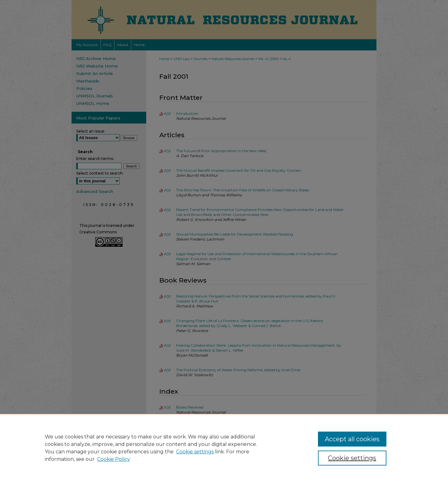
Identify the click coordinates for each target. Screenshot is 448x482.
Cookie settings (195, 452)
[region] (224, 448)
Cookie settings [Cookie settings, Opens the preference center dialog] (352, 458)
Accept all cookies (352, 439)
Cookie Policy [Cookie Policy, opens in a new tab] (114, 459)
